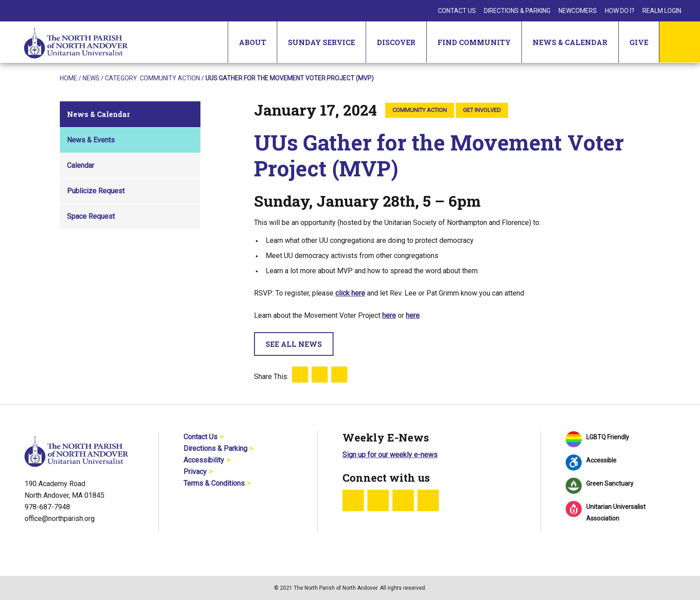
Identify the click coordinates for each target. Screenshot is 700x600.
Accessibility (204, 460)
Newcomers (578, 11)
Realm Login (662, 11)
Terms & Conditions (214, 483)
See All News (294, 344)
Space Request (91, 216)
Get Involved (482, 110)
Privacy (195, 472)
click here (350, 293)
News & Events (91, 140)
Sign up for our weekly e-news (390, 455)
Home (69, 78)
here (389, 315)
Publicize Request (96, 191)
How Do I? (620, 11)
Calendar (81, 165)
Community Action (170, 78)
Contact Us (457, 11)
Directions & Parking (517, 11)
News (91, 78)
